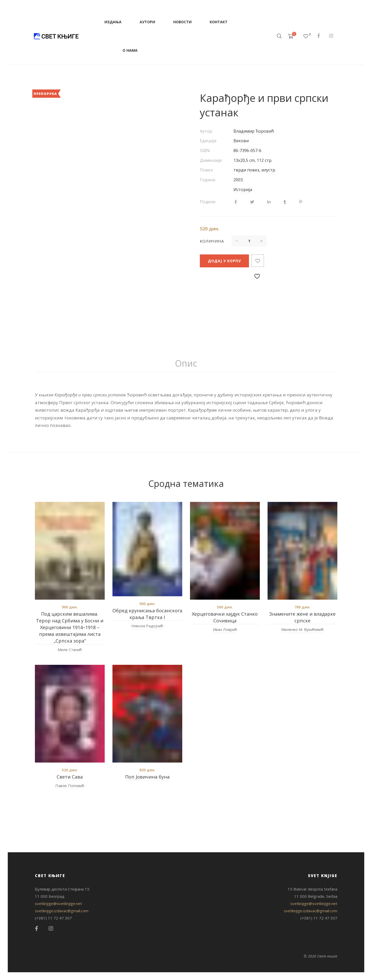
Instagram (331, 36)
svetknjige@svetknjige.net (58, 903)
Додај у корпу (224, 261)
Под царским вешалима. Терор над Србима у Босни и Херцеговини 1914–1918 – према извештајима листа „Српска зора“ (70, 627)
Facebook (319, 36)
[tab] (186, 364)
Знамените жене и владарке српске (302, 617)
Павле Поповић (70, 786)
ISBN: (205, 150)
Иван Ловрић (225, 629)
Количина (212, 241)
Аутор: (206, 131)
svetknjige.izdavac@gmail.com (62, 911)
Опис (186, 363)
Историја (243, 190)
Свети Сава (70, 777)
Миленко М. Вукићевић (302, 629)
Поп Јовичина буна (147, 777)
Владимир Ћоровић (254, 131)
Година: (208, 180)
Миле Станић (70, 650)
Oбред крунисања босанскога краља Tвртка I (147, 614)
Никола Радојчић (147, 626)
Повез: (207, 170)
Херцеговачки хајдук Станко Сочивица (225, 617)
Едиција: (208, 141)
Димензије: (211, 160)
